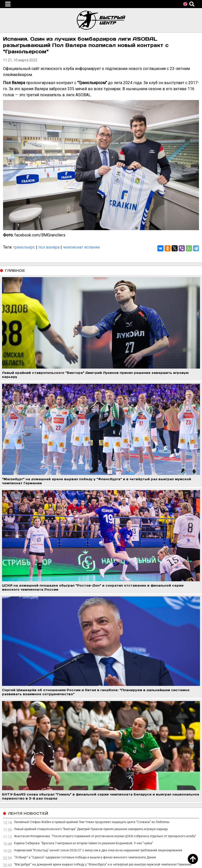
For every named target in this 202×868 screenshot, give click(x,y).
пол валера (49, 247)
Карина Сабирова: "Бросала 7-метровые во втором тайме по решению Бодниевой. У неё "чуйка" (84, 843)
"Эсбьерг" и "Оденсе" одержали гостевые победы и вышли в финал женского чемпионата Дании (85, 857)
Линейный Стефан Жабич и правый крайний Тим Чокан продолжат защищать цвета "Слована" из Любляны (92, 822)
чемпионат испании (81, 247)
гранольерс (24, 247)
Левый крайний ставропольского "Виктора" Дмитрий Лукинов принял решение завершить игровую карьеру (91, 829)
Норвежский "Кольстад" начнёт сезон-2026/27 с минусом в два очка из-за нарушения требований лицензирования (98, 850)
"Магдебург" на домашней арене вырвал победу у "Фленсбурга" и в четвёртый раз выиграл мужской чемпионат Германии (103, 864)
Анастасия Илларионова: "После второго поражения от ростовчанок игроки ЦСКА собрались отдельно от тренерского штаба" (105, 836)
